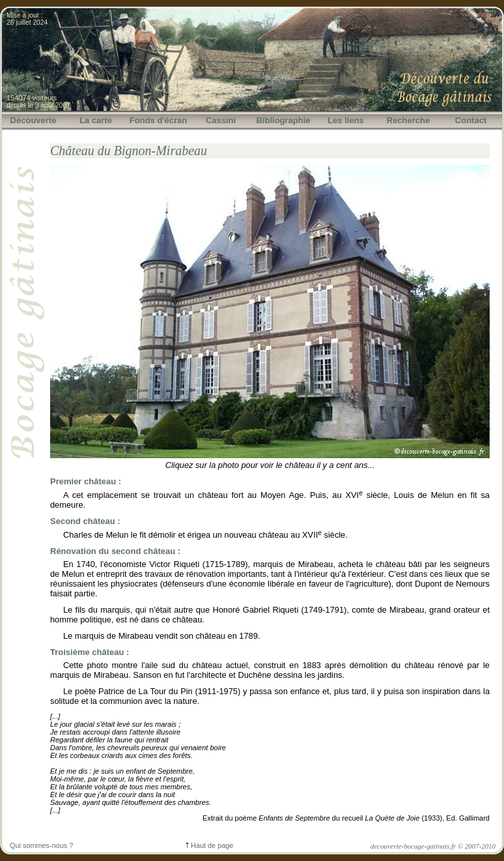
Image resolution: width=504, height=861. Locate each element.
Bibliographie (283, 120)
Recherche (408, 120)
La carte (96, 120)
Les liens (346, 120)
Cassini (221, 120)
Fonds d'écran (158, 120)
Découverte (34, 120)
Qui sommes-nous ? (41, 845)
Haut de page (209, 845)
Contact (471, 120)
